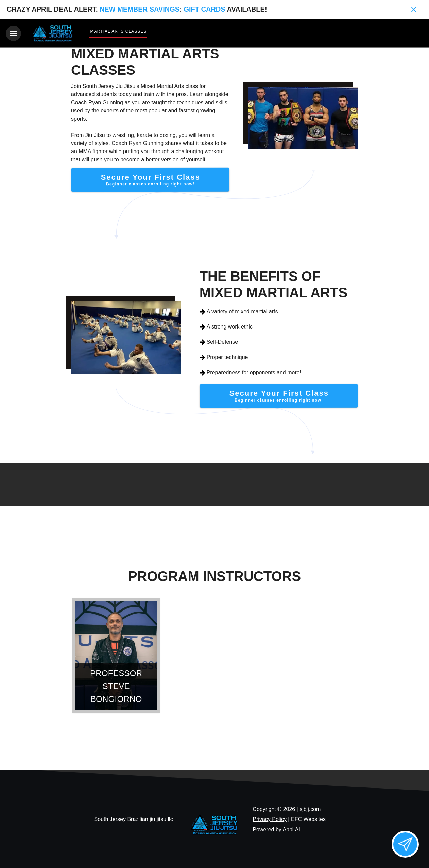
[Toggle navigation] (13, 33)
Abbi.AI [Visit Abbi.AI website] (291, 828)
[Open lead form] (405, 844)
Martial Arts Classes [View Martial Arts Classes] (119, 31)
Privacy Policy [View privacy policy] (270, 818)
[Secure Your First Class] (150, 179)
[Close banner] (414, 10)
